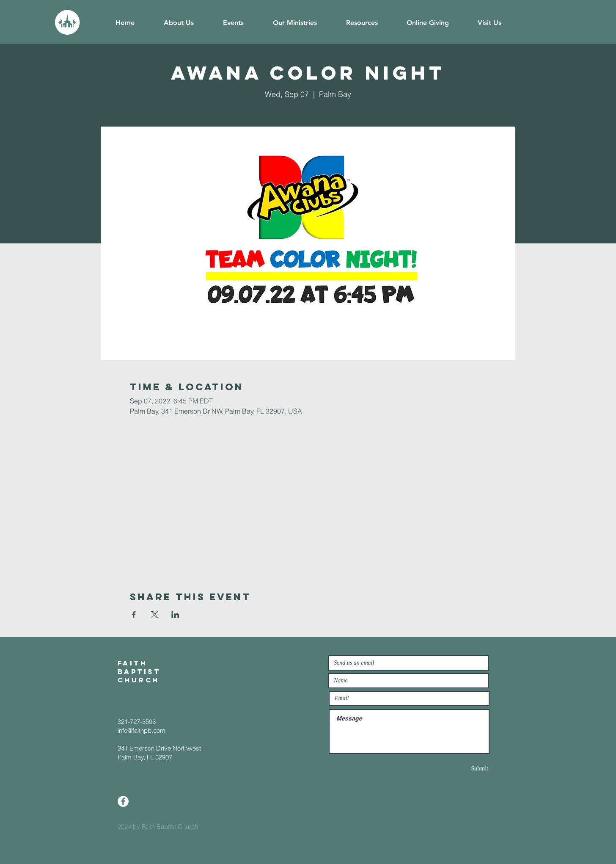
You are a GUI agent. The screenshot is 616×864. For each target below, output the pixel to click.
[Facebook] (123, 801)
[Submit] (458, 769)
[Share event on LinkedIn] (175, 615)
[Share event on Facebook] (134, 615)
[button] (179, 23)
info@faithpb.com (142, 730)
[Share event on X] (155, 615)
